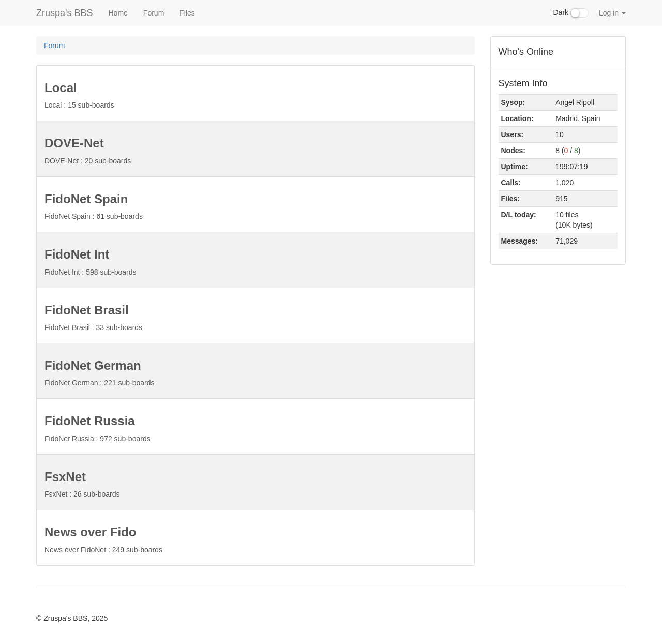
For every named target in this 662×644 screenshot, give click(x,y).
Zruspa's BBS (64, 13)
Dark (571, 13)
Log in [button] (612, 13)
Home (118, 13)
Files (187, 13)
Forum (154, 13)
